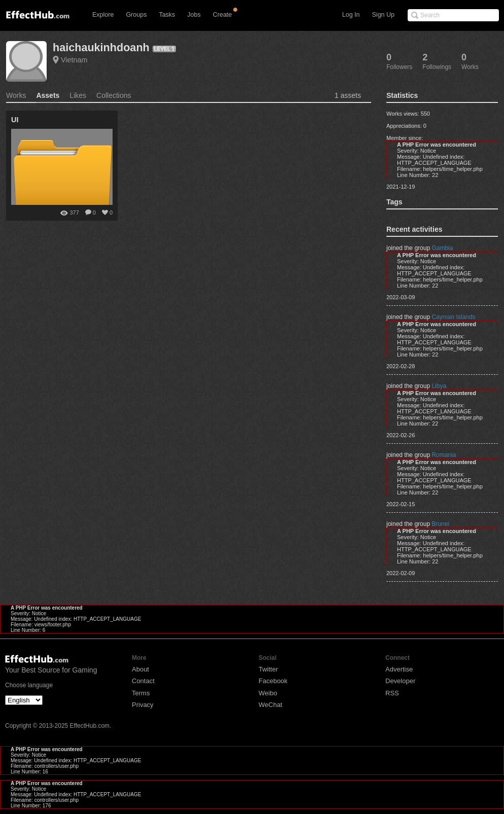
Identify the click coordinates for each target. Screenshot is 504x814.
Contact (143, 681)
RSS (392, 693)
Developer (400, 681)
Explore (103, 15)
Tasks (167, 15)
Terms (141, 693)
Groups (136, 15)
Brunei (440, 524)
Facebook (273, 681)
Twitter (268, 669)
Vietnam (74, 60)
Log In (351, 15)
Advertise (399, 669)
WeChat (271, 705)
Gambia (442, 248)
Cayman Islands (453, 317)
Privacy (143, 705)
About (140, 669)
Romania (444, 455)
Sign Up (383, 15)
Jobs (194, 15)
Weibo (268, 693)
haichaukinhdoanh (101, 47)
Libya (439, 386)
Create (223, 15)
